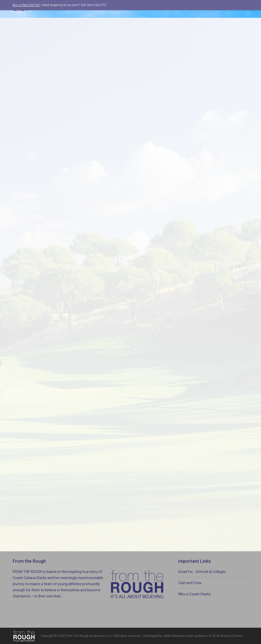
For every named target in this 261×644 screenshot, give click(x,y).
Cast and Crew (190, 583)
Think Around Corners (227, 636)
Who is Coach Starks (194, 594)
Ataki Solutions (174, 636)
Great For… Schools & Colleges (202, 572)
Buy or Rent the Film (26, 5)
